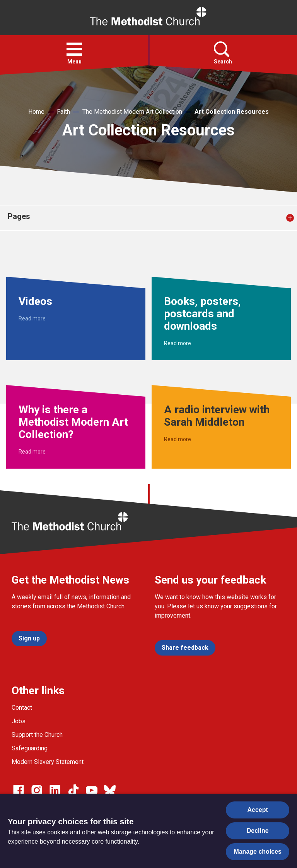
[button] (74, 49)
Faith (63, 112)
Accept (258, 810)
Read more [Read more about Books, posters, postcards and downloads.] (178, 343)
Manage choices (258, 852)
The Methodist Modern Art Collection (132, 112)
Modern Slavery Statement (48, 762)
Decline (258, 831)
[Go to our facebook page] (19, 790)
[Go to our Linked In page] (55, 790)
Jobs (19, 721)
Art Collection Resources (232, 112)
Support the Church (37, 735)
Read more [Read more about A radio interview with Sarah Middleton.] (178, 439)
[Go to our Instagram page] (37, 790)
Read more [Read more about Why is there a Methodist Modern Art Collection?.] (32, 452)
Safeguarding (30, 748)
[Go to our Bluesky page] (110, 790)
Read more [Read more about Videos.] (32, 318)
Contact (22, 708)
